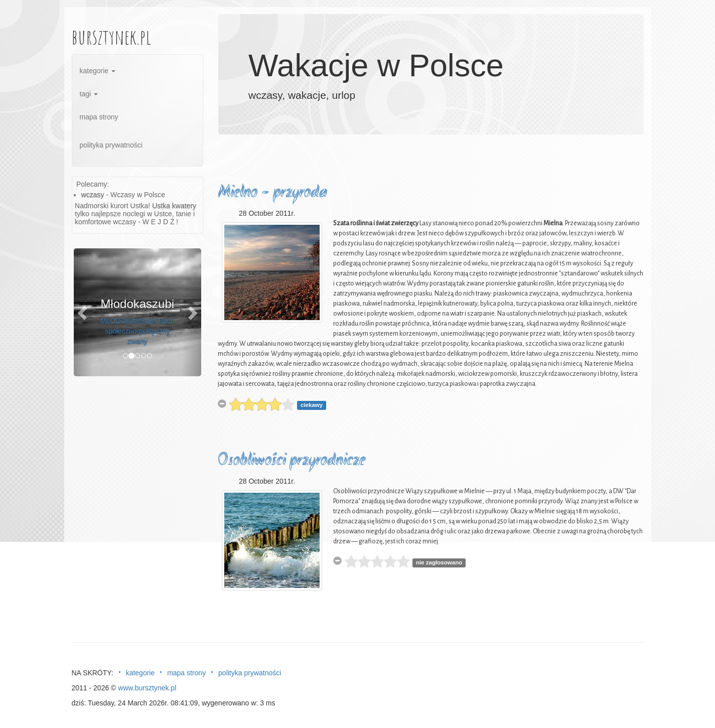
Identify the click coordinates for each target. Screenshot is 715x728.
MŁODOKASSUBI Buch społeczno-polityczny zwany (137, 331)
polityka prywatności (111, 145)
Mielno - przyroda (272, 193)
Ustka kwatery (174, 206)
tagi (89, 94)
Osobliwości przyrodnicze (292, 461)
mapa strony (99, 117)
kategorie (98, 71)
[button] (83, 312)
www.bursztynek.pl (147, 688)
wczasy (93, 195)
